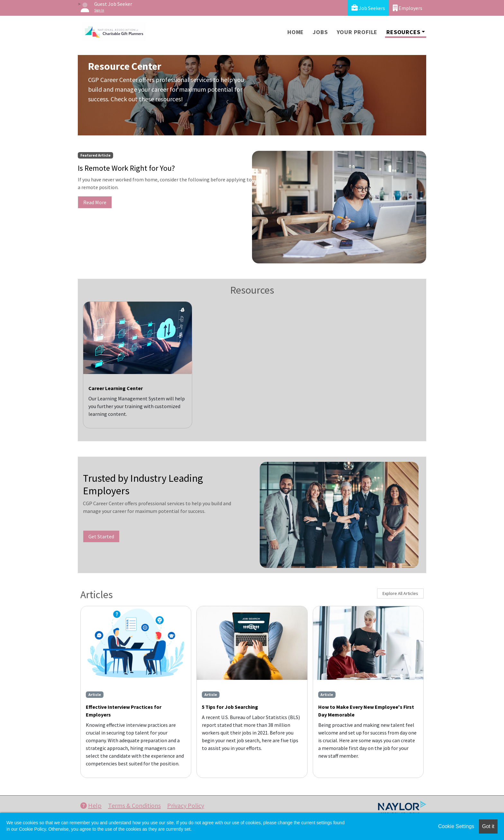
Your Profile (357, 32)
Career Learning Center (116, 388)
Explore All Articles (400, 593)
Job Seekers (368, 8)
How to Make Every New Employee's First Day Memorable (366, 711)
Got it (488, 826)
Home (296, 32)
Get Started (101, 536)
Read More (95, 202)
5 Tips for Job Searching (230, 707)
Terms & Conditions (134, 805)
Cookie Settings (456, 826)
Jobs (320, 32)
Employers (408, 8)
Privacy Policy (186, 805)
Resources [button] (403, 32)
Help (91, 805)
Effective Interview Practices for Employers (124, 711)
